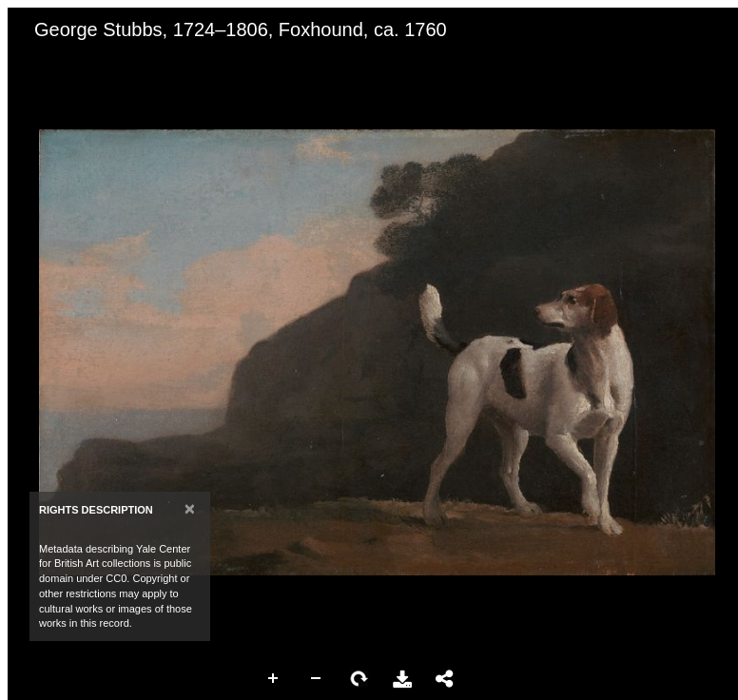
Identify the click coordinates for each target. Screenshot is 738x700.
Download (402, 679)
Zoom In (274, 679)
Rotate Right (359, 679)
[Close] (190, 508)
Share (445, 679)
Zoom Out (317, 679)
